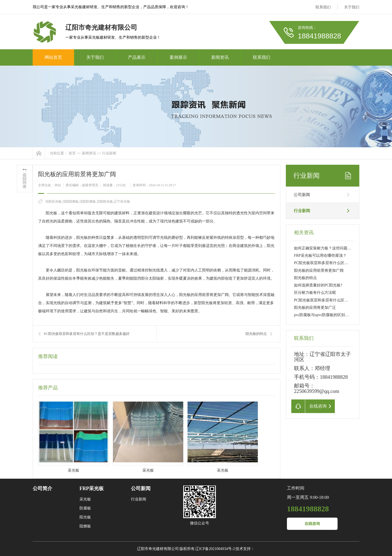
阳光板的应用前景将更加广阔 (319, 271)
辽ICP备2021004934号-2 (215, 549)
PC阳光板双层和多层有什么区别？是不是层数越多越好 (87, 334)
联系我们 (323, 7)
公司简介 (42, 488)
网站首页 (53, 57)
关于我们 (352, 7)
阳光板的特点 (256, 334)
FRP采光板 (92, 488)
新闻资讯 (220, 57)
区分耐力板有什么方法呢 (315, 293)
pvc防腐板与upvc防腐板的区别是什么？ (327, 315)
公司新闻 (302, 195)
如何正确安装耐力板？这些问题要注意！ (328, 248)
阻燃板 (85, 526)
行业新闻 (109, 153)
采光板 (85, 499)
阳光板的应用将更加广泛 (315, 308)
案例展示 (178, 57)
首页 (72, 153)
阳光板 (85, 517)
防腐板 (85, 508)
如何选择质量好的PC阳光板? (318, 285)
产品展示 (137, 57)
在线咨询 (312, 524)
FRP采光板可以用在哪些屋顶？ (320, 256)
